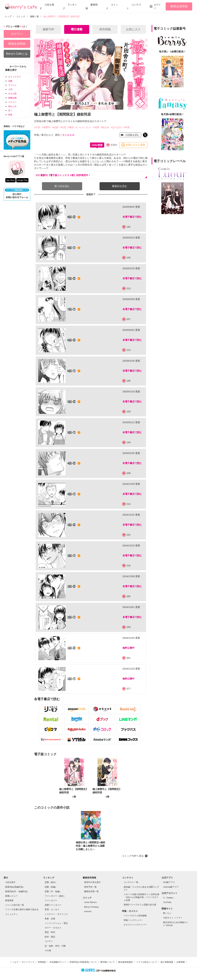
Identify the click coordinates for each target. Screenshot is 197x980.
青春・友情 (50, 919)
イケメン (12, 102)
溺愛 (10, 81)
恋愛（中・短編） (53, 891)
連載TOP (48, 29)
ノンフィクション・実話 (56, 923)
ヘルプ (15, 962)
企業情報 (181, 962)
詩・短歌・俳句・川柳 (55, 946)
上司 (10, 89)
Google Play (22, 180)
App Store (10, 180)
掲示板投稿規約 (126, 962)
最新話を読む (120, 186)
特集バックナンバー (133, 920)
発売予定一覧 (90, 887)
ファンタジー (51, 900)
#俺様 (71, 127)
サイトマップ (28, 962)
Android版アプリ (171, 887)
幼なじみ (12, 106)
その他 (48, 950)
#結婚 (55, 127)
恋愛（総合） (51, 882)
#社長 (37, 127)
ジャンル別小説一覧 (15, 905)
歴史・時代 (50, 932)
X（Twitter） (169, 898)
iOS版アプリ (169, 882)
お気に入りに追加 (135, 145)
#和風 (126, 127)
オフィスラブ (14, 77)
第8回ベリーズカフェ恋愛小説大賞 (140, 905)
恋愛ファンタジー (53, 905)
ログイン (157, 6)
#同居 (63, 127)
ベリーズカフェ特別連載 (135, 916)
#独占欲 (105, 127)
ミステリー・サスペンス (56, 914)
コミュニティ (11, 914)
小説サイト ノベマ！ (173, 918)
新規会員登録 (179, 6)
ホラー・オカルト (53, 928)
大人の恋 (12, 94)
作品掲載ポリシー (58, 962)
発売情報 (105, 29)
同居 (10, 115)
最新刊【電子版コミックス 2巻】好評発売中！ (63, 175)
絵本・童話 (50, 937)
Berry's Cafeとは (17, 54)
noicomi (88, 911)
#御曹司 (46, 127)
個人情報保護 (167, 962)
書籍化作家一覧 (91, 891)
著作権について (108, 962)
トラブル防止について (147, 962)
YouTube (167, 902)
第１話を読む (62, 186)
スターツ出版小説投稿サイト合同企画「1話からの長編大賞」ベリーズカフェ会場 (141, 897)
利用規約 (42, 962)
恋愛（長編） (51, 887)
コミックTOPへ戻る (133, 856)
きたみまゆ (68, 135)
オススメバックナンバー (135, 925)
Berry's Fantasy (91, 907)
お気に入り (133, 29)
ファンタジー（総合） (55, 896)
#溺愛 (96, 127)
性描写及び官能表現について (83, 962)
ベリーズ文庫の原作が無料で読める (22, 909)
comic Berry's (90, 902)
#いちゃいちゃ (83, 127)
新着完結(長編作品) (14, 887)
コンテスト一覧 (131, 882)
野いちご (167, 913)
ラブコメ (12, 85)
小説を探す (10, 882)
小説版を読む (132, 135)
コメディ (49, 941)
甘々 (10, 111)
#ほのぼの (116, 127)
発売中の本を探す (92, 882)
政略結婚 (12, 98)
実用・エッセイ (52, 909)
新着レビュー (11, 896)
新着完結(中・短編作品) (16, 891)
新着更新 (9, 900)
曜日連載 (77, 29)
